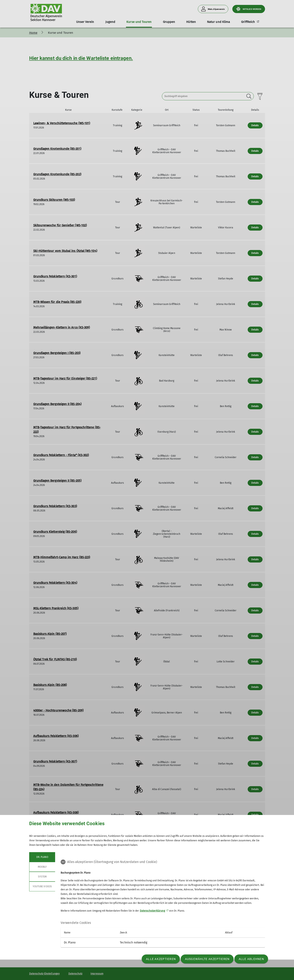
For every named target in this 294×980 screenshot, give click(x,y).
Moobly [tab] (42, 867)
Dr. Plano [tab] (42, 857)
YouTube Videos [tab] (42, 886)
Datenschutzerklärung (152, 911)
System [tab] (42, 877)
